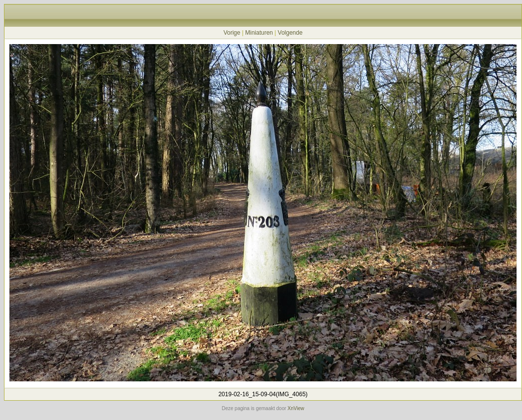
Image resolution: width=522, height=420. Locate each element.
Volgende (290, 33)
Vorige (232, 33)
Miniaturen (259, 33)
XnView (296, 408)
